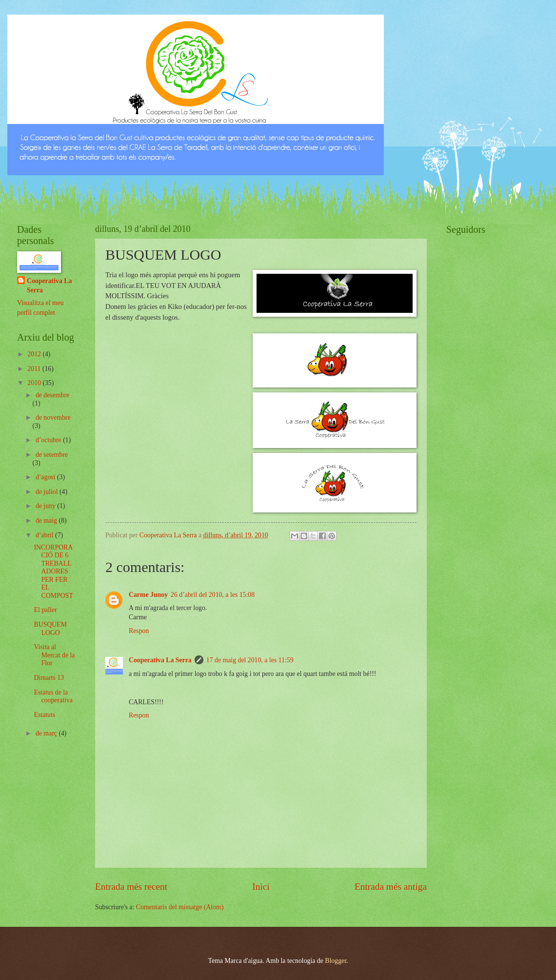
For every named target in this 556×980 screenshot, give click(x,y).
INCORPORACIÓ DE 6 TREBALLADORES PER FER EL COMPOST (53, 572)
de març (47, 733)
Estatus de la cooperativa (53, 696)
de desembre (52, 395)
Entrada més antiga (391, 887)
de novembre (53, 418)
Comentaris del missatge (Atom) (180, 907)
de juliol (48, 492)
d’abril (45, 535)
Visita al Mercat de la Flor (54, 655)
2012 (35, 354)
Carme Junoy (148, 595)
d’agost (46, 477)
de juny (46, 506)
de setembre (52, 455)
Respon (139, 631)
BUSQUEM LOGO (50, 629)
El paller (45, 610)
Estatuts (44, 715)
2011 (35, 369)
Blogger (336, 961)
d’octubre (49, 440)
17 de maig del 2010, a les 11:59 (250, 660)
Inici (261, 887)
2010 (35, 383)
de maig (47, 521)
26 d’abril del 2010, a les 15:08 (213, 595)
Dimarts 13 (49, 678)
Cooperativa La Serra (160, 660)
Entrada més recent (131, 887)
